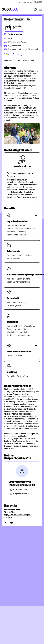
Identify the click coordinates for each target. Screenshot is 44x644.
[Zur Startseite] (10, 9)
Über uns (8, 61)
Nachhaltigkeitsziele (26, 61)
